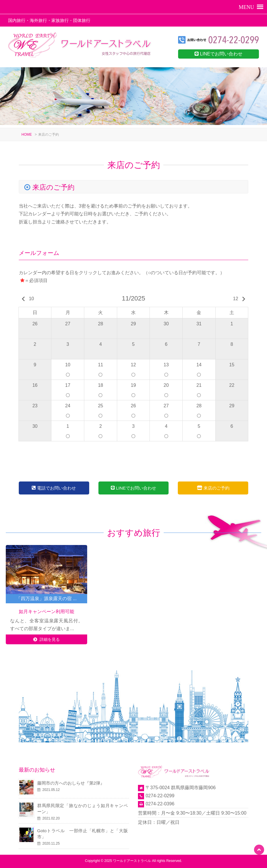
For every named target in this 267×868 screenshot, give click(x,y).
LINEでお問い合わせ (219, 54)
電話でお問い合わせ (54, 488)
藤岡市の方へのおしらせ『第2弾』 (71, 783)
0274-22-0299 (160, 796)
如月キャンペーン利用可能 (46, 612)
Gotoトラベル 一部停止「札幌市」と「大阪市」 (83, 834)
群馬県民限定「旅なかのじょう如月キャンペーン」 (83, 809)
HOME (27, 135)
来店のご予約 (213, 488)
